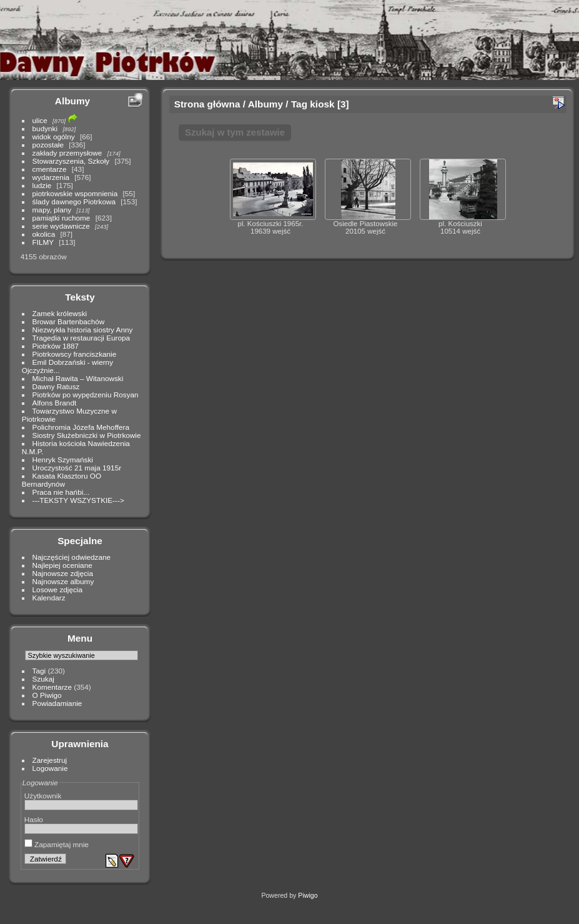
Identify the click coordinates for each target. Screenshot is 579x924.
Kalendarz (49, 598)
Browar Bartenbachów (69, 321)
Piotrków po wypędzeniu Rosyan (86, 395)
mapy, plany (52, 210)
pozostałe (48, 145)
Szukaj (43, 679)
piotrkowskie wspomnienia (75, 193)
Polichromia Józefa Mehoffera (81, 427)
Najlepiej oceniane (62, 565)
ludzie (42, 185)
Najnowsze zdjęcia (63, 573)
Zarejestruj (50, 760)
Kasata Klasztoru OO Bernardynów (62, 480)
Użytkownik (43, 796)
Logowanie (50, 768)
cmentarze (50, 169)
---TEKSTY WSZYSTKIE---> (78, 500)
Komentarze (52, 687)
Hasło (34, 819)
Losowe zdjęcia (57, 589)
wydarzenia (51, 177)
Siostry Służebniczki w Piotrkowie (87, 435)
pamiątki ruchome (62, 218)
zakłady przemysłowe (67, 153)
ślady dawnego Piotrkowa (74, 201)
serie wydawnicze (61, 226)
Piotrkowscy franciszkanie (75, 354)
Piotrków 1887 (56, 346)
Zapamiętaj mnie (57, 844)
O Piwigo (47, 695)
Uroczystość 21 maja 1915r (77, 468)
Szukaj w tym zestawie (235, 132)
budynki (45, 128)
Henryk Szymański (63, 460)
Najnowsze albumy (63, 581)
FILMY (43, 242)
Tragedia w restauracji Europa (82, 338)
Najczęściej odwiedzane (72, 557)
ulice (40, 120)
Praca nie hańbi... (61, 492)
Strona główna (207, 104)
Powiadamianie (57, 703)
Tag (299, 104)
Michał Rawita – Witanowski (78, 378)
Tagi (39, 671)
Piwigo (308, 895)
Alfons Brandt (55, 403)
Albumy (72, 101)
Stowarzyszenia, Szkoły (71, 161)
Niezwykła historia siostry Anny (83, 330)
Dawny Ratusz (56, 386)
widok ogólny (54, 137)
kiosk (322, 104)
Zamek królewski (60, 313)
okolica (44, 234)
